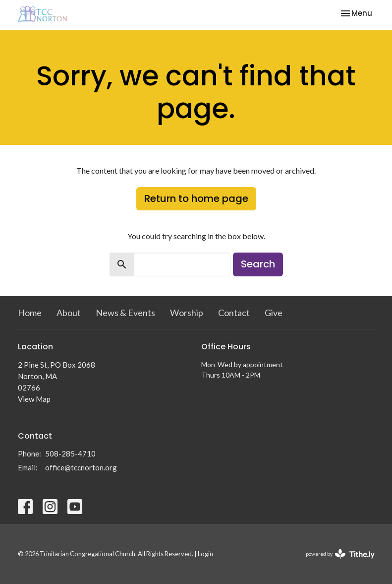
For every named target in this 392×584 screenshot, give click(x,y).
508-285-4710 (70, 454)
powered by (340, 554)
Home (30, 313)
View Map (34, 399)
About (69, 313)
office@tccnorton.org (81, 467)
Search (258, 264)
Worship (187, 313)
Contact (234, 313)
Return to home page (196, 198)
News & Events (125, 313)
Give (274, 313)
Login (205, 554)
